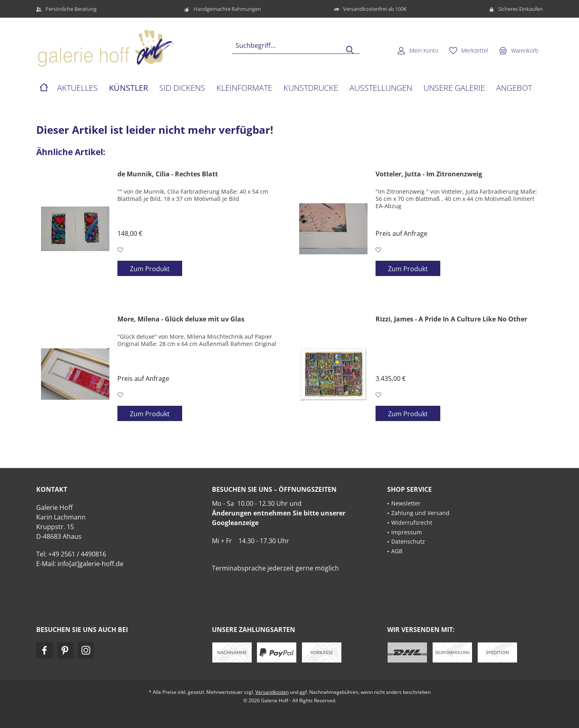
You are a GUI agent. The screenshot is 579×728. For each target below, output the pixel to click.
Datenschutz (408, 541)
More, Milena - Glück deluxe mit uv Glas (181, 319)
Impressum (407, 532)
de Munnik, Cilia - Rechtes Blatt (168, 174)
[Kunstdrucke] (311, 88)
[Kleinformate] (244, 88)
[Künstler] (128, 88)
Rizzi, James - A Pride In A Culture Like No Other (451, 319)
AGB (397, 551)
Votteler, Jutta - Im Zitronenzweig (429, 174)
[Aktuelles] (77, 88)
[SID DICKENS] (182, 88)
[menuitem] (519, 50)
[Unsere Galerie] (454, 88)
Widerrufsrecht (412, 522)
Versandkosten (272, 692)
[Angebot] (514, 88)
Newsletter (406, 503)
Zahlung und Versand (420, 513)
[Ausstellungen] (381, 88)
